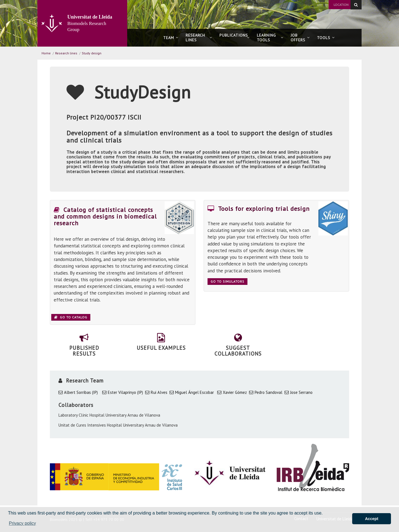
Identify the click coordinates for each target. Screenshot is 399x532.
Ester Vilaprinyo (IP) (125, 392)
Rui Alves (159, 392)
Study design (92, 53)
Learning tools (270, 38)
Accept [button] (372, 519)
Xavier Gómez (235, 392)
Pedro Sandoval (268, 392)
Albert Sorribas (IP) (81, 392)
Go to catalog (71, 317)
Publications (235, 38)
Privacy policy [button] (22, 523)
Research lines (199, 38)
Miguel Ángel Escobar (195, 392)
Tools (326, 38)
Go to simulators (227, 281)
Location (341, 5)
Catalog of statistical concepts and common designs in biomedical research (105, 216)
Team (171, 38)
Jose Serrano (301, 392)
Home (46, 53)
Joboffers (300, 38)
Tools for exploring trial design (259, 209)
